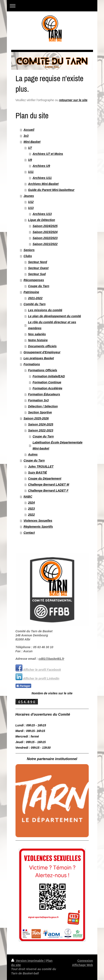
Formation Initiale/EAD (49, 376)
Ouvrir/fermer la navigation (52, 6)
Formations (32, 364)
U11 (31, 172)
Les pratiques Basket (39, 358)
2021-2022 (35, 298)
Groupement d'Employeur (42, 352)
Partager (23, 686)
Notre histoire (38, 340)
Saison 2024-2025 (41, 424)
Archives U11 (42, 178)
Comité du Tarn (34, 304)
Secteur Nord (37, 262)
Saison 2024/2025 (45, 226)
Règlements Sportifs (38, 527)
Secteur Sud (37, 274)
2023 (31, 509)
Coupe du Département (45, 479)
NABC (28, 497)
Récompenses (34, 280)
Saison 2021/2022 (45, 244)
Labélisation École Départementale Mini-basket (57, 445)
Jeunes (29, 196)
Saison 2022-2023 (41, 430)
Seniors (29, 250)
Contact (29, 533)
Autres (33, 454)
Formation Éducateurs (44, 394)
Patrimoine (31, 292)
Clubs (28, 256)
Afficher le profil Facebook (42, 670)
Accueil (29, 130)
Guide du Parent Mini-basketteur (51, 190)
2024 (31, 503)
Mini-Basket (32, 142)
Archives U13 (42, 214)
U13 (31, 208)
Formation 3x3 (38, 400)
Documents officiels (42, 346)
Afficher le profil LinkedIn (41, 678)
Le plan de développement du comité (54, 316)
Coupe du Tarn (39, 286)
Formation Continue (47, 382)
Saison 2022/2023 (45, 238)
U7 (30, 148)
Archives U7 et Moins (48, 154)
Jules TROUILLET (41, 466)
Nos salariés (37, 334)
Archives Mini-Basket (43, 184)
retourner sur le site (73, 100)
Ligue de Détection (41, 220)
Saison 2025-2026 (36, 418)
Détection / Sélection (43, 406)
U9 (30, 160)
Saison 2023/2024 (45, 232)
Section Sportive (40, 412)
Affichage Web (83, 965)
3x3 (26, 136)
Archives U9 (41, 166)
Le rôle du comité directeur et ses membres (52, 325)
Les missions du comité (45, 310)
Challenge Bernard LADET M (49, 485)
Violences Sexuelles (38, 521)
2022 (31, 515)
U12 (31, 202)
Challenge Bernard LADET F (48, 491)
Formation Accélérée (47, 388)
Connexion (85, 961)
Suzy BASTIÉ (37, 472)
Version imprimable (28, 961)
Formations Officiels (43, 370)
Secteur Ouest (38, 268)
